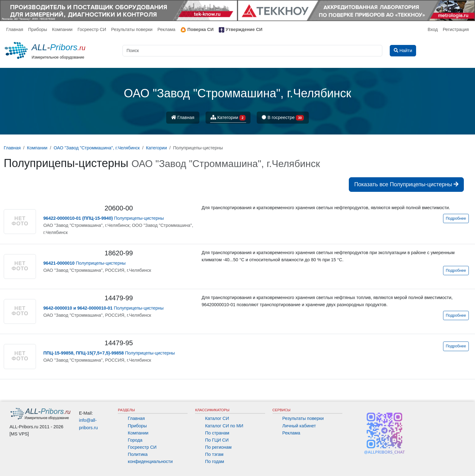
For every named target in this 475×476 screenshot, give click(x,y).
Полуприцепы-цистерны (104, 218)
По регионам (218, 447)
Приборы (38, 29)
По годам (214, 461)
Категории (228, 118)
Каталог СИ (217, 418)
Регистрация (456, 29)
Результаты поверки (132, 29)
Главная (15, 29)
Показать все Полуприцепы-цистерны (406, 184)
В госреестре (283, 118)
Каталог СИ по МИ (224, 426)
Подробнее (456, 218)
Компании (62, 29)
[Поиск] (252, 51)
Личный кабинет (299, 426)
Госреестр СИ (92, 29)
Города (135, 440)
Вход (433, 29)
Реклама (166, 29)
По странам (217, 433)
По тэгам (214, 454)
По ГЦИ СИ (217, 440)
